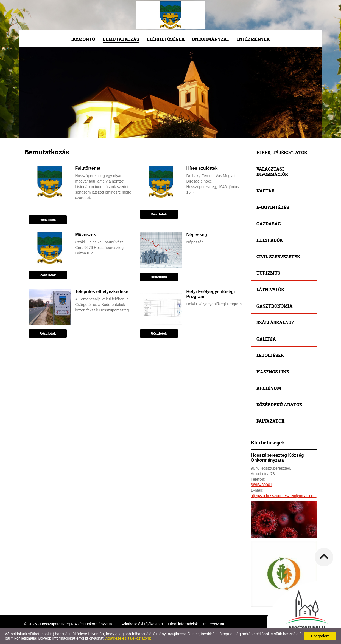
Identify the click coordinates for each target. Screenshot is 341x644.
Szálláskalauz (275, 322)
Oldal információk (183, 624)
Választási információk (272, 171)
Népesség (197, 235)
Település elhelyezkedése (102, 292)
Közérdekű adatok (279, 405)
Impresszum (214, 624)
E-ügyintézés (273, 207)
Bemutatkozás (121, 39)
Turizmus (268, 273)
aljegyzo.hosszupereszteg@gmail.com (284, 496)
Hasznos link (273, 372)
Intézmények (253, 39)
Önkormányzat (211, 39)
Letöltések (270, 355)
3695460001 (262, 485)
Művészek (86, 235)
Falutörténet (88, 168)
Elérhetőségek (166, 39)
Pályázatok (270, 421)
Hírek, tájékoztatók (282, 152)
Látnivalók (270, 289)
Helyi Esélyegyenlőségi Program (211, 294)
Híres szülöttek (202, 168)
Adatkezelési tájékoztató (142, 624)
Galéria (266, 339)
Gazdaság (269, 224)
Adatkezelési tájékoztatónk (128, 638)
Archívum (269, 388)
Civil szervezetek (278, 256)
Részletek (48, 220)
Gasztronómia (275, 306)
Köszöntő (83, 39)
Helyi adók (270, 240)
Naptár (265, 191)
